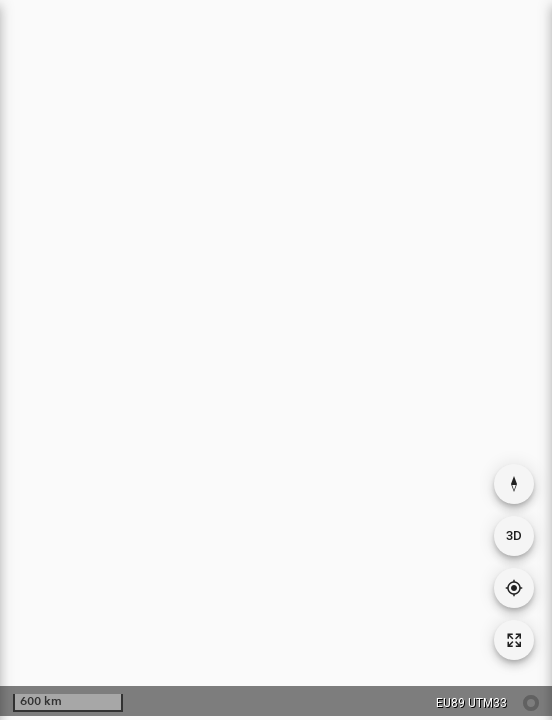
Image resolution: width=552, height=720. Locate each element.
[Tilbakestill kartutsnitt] (514, 640)
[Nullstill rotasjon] (514, 484)
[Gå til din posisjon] (514, 588)
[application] (276, 358)
